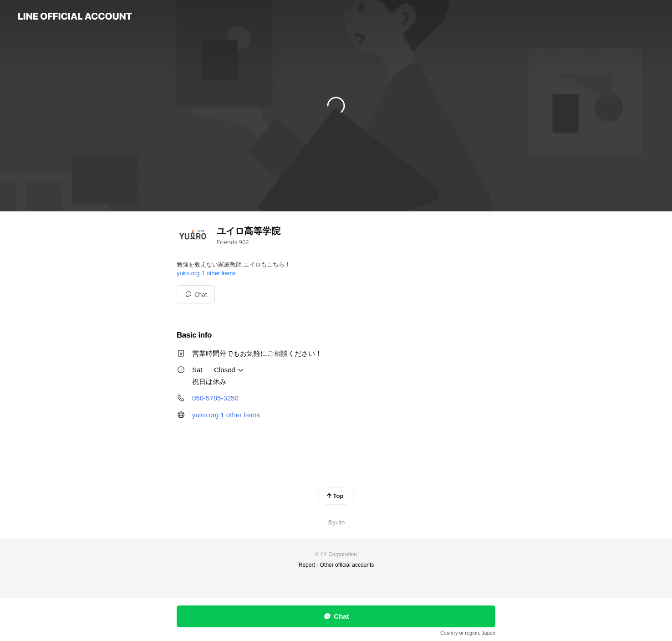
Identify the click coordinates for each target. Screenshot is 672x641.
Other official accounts (347, 565)
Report (307, 565)
